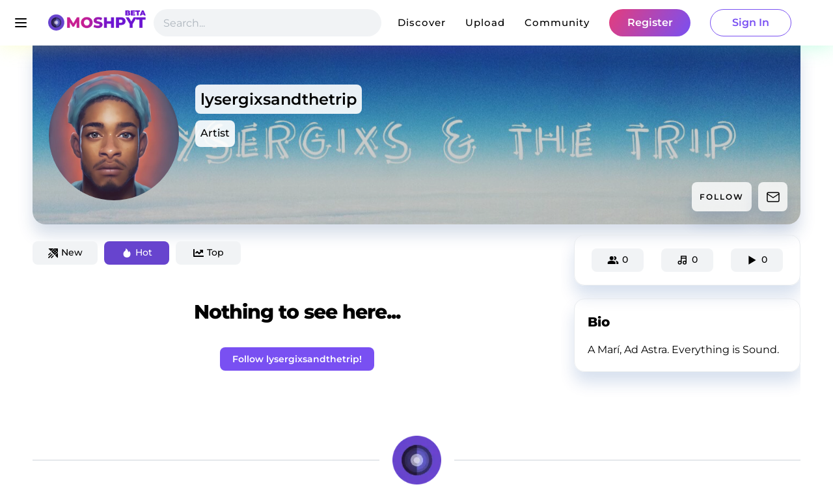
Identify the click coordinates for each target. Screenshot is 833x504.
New (65, 252)
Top (209, 252)
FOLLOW (722, 197)
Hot (137, 252)
